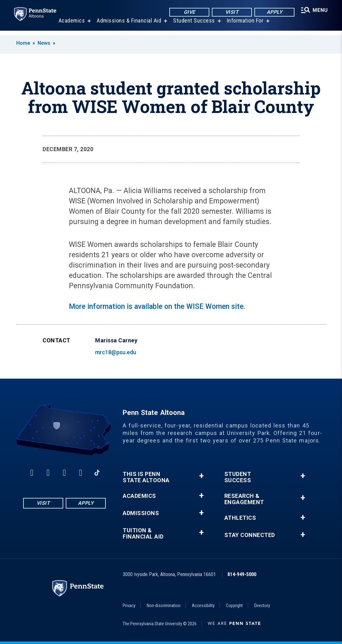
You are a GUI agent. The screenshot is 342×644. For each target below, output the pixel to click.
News (44, 43)
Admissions (141, 513)
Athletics (240, 518)
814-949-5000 (242, 574)
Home (23, 43)
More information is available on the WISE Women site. (157, 307)
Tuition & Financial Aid (143, 534)
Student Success (193, 25)
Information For (244, 25)
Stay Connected (250, 535)
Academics (71, 25)
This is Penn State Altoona (146, 477)
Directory (262, 606)
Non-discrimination (164, 606)
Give (188, 12)
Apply (273, 12)
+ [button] (201, 476)
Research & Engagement (244, 499)
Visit (230, 12)
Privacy (129, 606)
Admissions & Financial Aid (128, 25)
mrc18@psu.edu (116, 352)
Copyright (234, 606)
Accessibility (203, 606)
